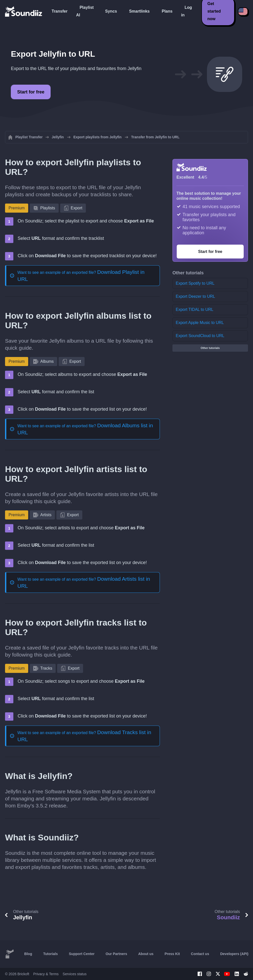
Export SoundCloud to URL (200, 336)
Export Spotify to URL (195, 283)
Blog (28, 954)
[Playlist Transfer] (24, 11)
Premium (17, 208)
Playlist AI (85, 11)
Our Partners (116, 954)
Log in (186, 11)
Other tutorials (210, 348)
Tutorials (50, 954)
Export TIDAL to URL (194, 309)
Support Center (82, 954)
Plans (167, 11)
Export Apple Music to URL (200, 323)
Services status (75, 974)
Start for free (31, 92)
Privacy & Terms (46, 974)
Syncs (111, 11)
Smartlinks (139, 11)
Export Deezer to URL (195, 296)
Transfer (60, 11)
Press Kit (172, 954)
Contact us (200, 954)
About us (146, 954)
